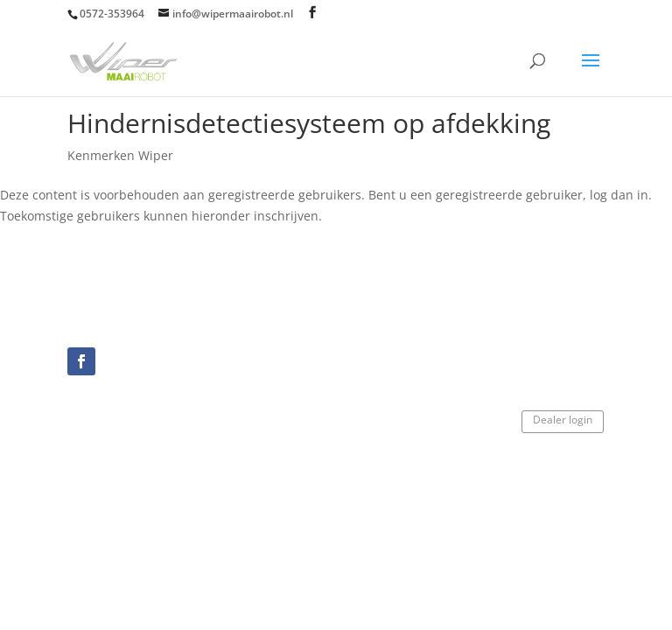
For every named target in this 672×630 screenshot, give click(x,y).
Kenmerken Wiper (120, 155)
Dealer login (563, 420)
